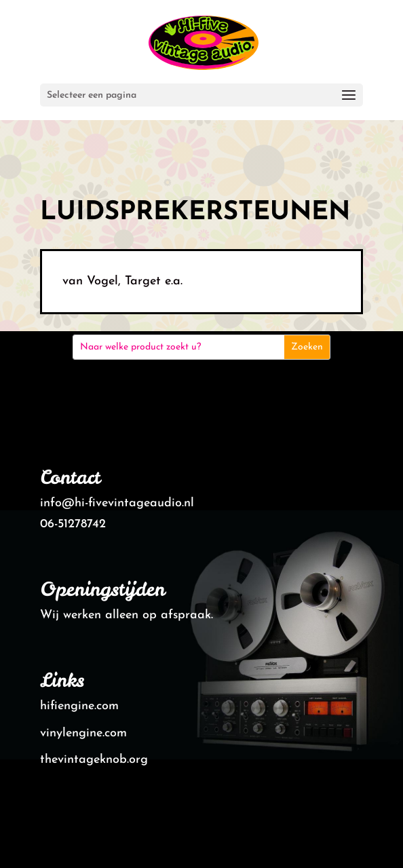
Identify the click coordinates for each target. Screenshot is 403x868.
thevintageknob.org (94, 760)
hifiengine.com (79, 706)
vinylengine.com (83, 733)
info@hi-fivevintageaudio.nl (117, 503)
